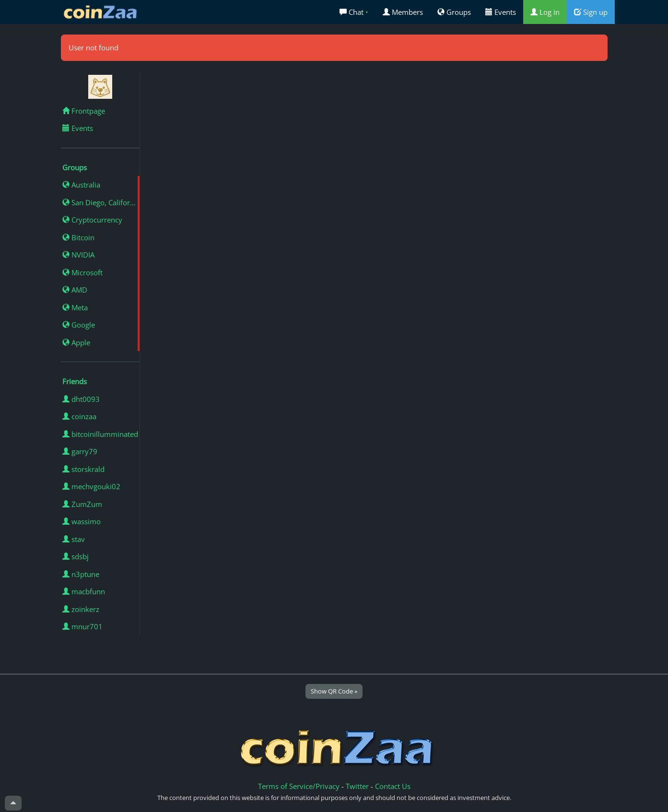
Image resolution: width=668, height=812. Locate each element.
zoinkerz (81, 609)
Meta (75, 307)
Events (501, 12)
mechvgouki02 (91, 486)
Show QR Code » (334, 691)
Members (403, 12)
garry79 (80, 451)
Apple (76, 342)
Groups (454, 12)
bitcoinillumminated (100, 434)
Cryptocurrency (92, 220)
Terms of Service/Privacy (299, 786)
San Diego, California (101, 202)
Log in (545, 12)
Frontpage (84, 111)
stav (74, 539)
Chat (354, 12)
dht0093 (81, 399)
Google (79, 325)
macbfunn (84, 591)
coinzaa (79, 416)
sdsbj (76, 556)
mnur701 (82, 626)
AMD (75, 290)
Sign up (591, 12)
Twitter (357, 786)
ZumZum (82, 504)
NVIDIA (78, 255)
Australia (81, 185)
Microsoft (82, 272)
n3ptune (81, 574)
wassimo (82, 521)
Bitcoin (78, 237)
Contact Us (393, 786)
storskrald (83, 469)
